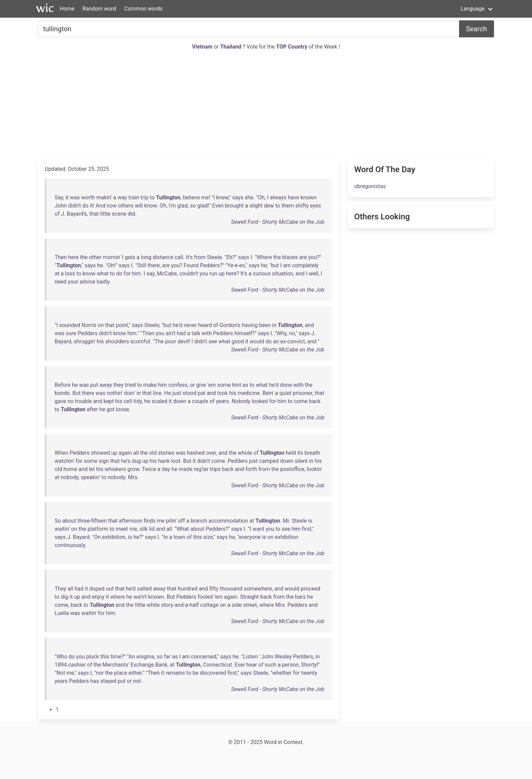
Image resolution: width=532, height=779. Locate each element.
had (181, 333)
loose (122, 409)
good (237, 341)
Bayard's (77, 214)
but (275, 265)
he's (126, 461)
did (131, 214)
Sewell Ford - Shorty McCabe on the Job (278, 222)
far (167, 657)
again (125, 453)
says (238, 197)
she (249, 197)
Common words (143, 9)
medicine (249, 393)
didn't (75, 206)
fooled (205, 597)
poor (171, 341)
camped (269, 461)
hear (252, 665)
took (222, 393)
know (150, 206)
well (313, 274)
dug (136, 461)
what (103, 274)
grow (133, 469)
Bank (161, 665)
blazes (290, 257)
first (307, 529)
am (287, 265)
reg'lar (201, 469)
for (127, 274)
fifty (214, 589)
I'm (172, 206)
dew (269, 206)
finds (150, 521)
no (292, 333)
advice (88, 282)
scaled (159, 401)
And (100, 206)
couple (200, 401)
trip (145, 197)
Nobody (241, 401)
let (92, 469)
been (265, 325)
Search (477, 29)
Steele (214, 257)
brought (234, 206)
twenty (309, 673)
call (179, 257)
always (278, 197)
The (159, 341)
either (135, 673)
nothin (114, 393)
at (57, 274)
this (197, 537)
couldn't (188, 274)
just (177, 393)
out (110, 589)
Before (63, 385)
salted (145, 589)
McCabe (167, 274)
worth (88, 197)
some (224, 385)
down (180, 401)
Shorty (309, 665)
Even (218, 206)
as (245, 385)
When (61, 453)
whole (245, 453)
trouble (83, 401)
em (212, 385)
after (92, 409)
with (207, 333)
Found (191, 265)
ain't (170, 333)
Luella (62, 613)
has (95, 681)
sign (104, 461)
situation (283, 274)
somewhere (258, 589)
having (250, 325)
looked (260, 401)
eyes (316, 206)
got (110, 409)
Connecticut (217, 665)
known (309, 197)
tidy (138, 401)
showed (100, 453)
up (222, 274)
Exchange (142, 665)
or (193, 385)
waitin (62, 529)
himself (243, 333)
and (300, 274)
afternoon (131, 521)
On (97, 537)
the (84, 257)
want (258, 529)
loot (176, 461)
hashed (196, 453)
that (94, 214)
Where (264, 257)
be (196, 673)
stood (189, 393)
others (126, 206)
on (101, 325)
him (136, 274)
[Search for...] (249, 29)
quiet (285, 393)
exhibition (114, 537)
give (201, 385)
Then (61, 257)
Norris (89, 325)
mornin (111, 257)
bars (300, 597)
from (200, 257)
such (270, 665)
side (237, 605)
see (213, 341)
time (116, 657)
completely (305, 265)
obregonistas (370, 186)
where (118, 597)
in (274, 325)
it (67, 197)
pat (202, 393)
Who (62, 657)
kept (109, 401)
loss (70, 274)
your (73, 282)
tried (130, 385)
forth (251, 469)
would (257, 341)
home (70, 469)
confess (178, 385)
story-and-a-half (180, 605)
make (150, 385)
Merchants (115, 665)
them (288, 206)
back (315, 401)
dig (64, 597)
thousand (231, 589)
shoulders (117, 341)
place (120, 673)
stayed (108, 681)
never (190, 325)
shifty (302, 206)
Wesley (283, 657)
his (100, 341)
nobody (70, 477)
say (151, 274)
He (168, 393)
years (222, 401)
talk (196, 333)
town (179, 537)
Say (59, 197)
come (301, 401)
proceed (310, 589)
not (137, 681)
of (57, 214)
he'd (178, 325)
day (166, 469)
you (312, 257)
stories (166, 453)
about (69, 521)
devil (183, 341)
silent (301, 461)
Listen (250, 657)
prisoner (302, 393)
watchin (64, 461)
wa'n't (140, 597)
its (300, 453)
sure (71, 333)
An (132, 657)
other (95, 257)
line (157, 393)
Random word (99, 9)
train (134, 197)
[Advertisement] (266, 105)
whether (282, 673)
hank (164, 461)
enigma (145, 657)
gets (130, 257)
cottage (209, 605)
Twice (149, 469)
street (250, 605)
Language (473, 9)
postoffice (292, 469)
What (183, 529)
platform (98, 529)
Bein (268, 393)
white (153, 605)
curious (262, 274)
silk (144, 529)
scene (119, 214)
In (165, 537)
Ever (240, 665)
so (193, 206)
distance (163, 257)
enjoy (98, 597)
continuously (70, 545)
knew (222, 197)
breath (312, 453)
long (146, 257)
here (73, 257)
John (61, 206)
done (286, 385)
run (213, 274)
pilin (171, 521)
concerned (204, 657)
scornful (140, 341)
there (153, 265)
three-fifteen (92, 521)
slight (256, 206)
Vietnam (203, 47)
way (122, 197)
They (60, 589)
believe (191, 197)
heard (205, 325)
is (310, 521)
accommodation (228, 521)
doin (129, 393)
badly (103, 282)
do (85, 206)
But (76, 393)
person (290, 665)
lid (152, 529)
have (293, 197)
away (106, 385)
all (136, 453)
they (118, 385)
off (182, 521)
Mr (286, 521)
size (208, 537)
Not (61, 673)
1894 (61, 665)
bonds (62, 393)
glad (182, 206)
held (291, 453)
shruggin (84, 341)
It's (189, 257)
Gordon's (230, 325)
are (303, 257)
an (276, 341)
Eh (229, 257)
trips (215, 469)
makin (104, 197)
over (211, 453)
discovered (213, 673)
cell (128, 401)
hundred (188, 589)
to (152, 197)
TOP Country (292, 47)
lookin (314, 469)
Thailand (231, 47)
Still (141, 265)
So (58, 521)
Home (67, 9)
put (94, 385)
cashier (77, 665)
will (139, 206)
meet (122, 529)
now (112, 206)
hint (237, 385)
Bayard (63, 341)
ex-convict (292, 341)
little (105, 214)
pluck (93, 657)
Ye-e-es (236, 265)
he (100, 265)
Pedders (210, 265)
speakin (90, 477)
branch (199, 521)
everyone (250, 537)
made (186, 469)
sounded (70, 325)
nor (100, 673)
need (61, 282)
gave (60, 401)
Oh (261, 197)
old (153, 453)
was (75, 197)
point (122, 325)
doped (97, 589)
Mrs (133, 477)
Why (282, 333)
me (205, 197)
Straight (250, 597)
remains (175, 673)
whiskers (115, 469)
